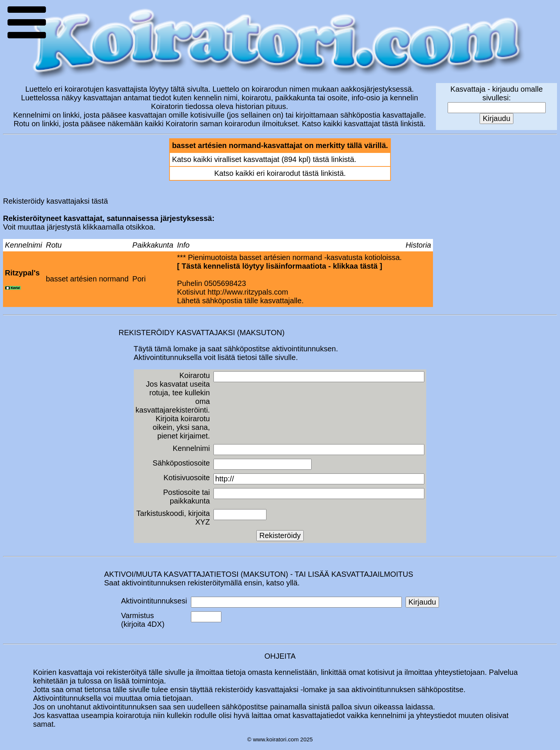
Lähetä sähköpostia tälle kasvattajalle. (240, 301)
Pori (139, 279)
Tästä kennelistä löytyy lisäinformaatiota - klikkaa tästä (279, 266)
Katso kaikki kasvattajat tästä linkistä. (364, 124)
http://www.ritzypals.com (248, 292)
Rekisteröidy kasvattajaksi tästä (55, 201)
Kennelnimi (23, 245)
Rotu (54, 245)
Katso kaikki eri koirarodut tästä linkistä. (280, 173)
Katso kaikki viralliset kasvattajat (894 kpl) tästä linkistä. (264, 159)
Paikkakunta (153, 245)
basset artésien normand (87, 279)
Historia (418, 245)
